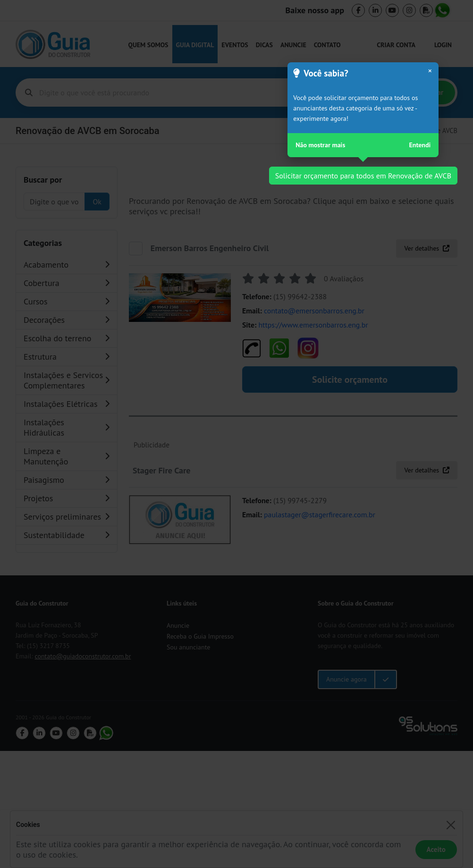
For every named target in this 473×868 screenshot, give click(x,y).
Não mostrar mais (320, 145)
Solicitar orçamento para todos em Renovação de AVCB (363, 176)
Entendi (420, 145)
